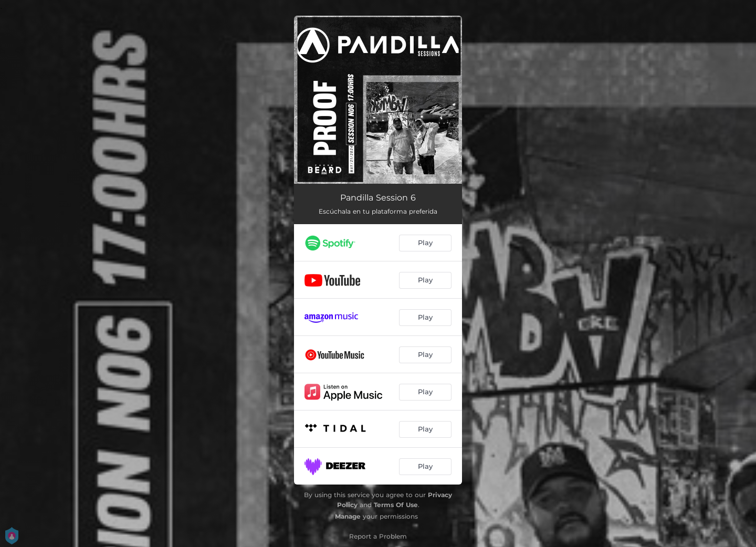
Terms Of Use (396, 505)
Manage (348, 516)
